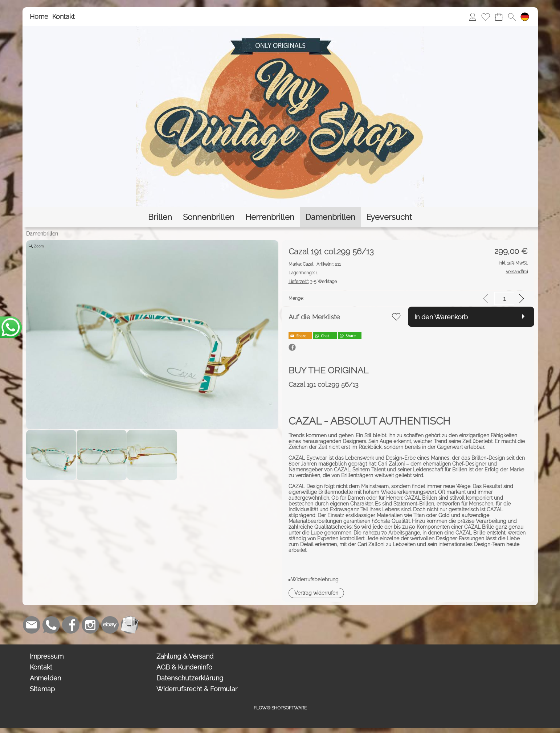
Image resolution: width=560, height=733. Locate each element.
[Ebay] (110, 625)
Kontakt (64, 17)
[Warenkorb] (499, 17)
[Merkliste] (486, 17)
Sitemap (42, 689)
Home (39, 17)
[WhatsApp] (51, 625)
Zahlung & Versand (185, 656)
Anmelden (45, 678)
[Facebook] (71, 625)
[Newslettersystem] (130, 625)
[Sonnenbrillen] (209, 217)
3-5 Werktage (313, 282)
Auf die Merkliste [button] (314, 317)
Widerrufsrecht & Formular (197, 689)
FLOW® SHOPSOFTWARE (280, 708)
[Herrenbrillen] (270, 217)
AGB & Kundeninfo (184, 667)
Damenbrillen (42, 234)
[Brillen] (160, 217)
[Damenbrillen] (330, 217)
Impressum (47, 656)
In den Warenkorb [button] (441, 317)
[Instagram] (90, 625)
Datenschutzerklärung (190, 678)
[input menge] (504, 298)
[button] (512, 17)
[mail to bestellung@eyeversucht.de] (32, 625)
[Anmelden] (473, 17)
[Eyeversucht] (389, 217)
